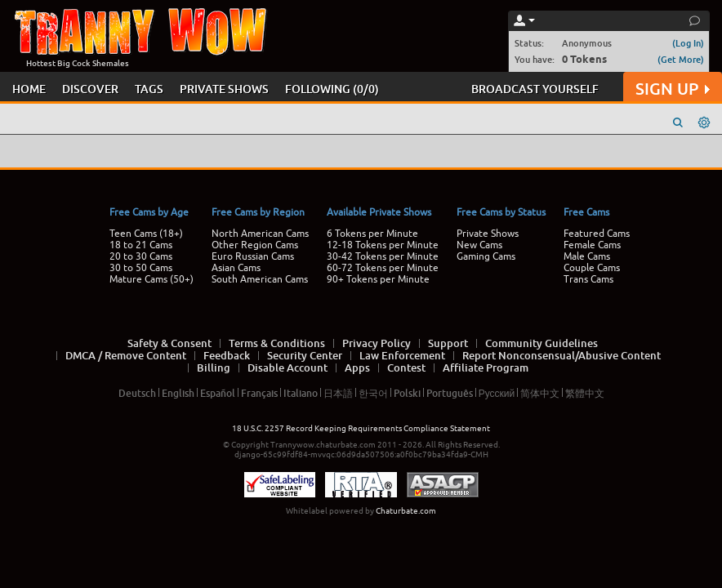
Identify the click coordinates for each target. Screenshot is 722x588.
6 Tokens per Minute (372, 234)
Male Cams (587, 256)
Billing (214, 367)
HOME (29, 89)
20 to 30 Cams (141, 256)
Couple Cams (592, 268)
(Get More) (681, 59)
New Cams (479, 245)
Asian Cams (236, 268)
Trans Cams (588, 279)
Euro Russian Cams (253, 256)
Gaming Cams (486, 256)
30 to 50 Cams (141, 268)
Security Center (305, 355)
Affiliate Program (486, 367)
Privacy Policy (377, 343)
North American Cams (260, 234)
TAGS (149, 89)
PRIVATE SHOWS (224, 89)
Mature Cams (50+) (152, 279)
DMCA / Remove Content (126, 355)
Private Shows (488, 234)
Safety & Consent (169, 343)
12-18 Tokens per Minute (383, 245)
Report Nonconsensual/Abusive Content (562, 355)
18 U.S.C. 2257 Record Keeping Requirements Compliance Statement (361, 428)
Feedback (227, 355)
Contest (406, 367)
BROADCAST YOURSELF (535, 89)
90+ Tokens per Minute (378, 279)
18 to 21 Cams (141, 245)
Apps (357, 367)
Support (448, 343)
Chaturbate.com (406, 511)
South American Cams (260, 279)
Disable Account (287, 367)
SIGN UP (673, 89)
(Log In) (688, 43)
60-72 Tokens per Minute (383, 268)
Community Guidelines (541, 343)
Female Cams (592, 245)
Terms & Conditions (277, 343)
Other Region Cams (255, 245)
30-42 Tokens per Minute (383, 256)
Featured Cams (597, 234)
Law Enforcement (402, 355)
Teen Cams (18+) (146, 234)
